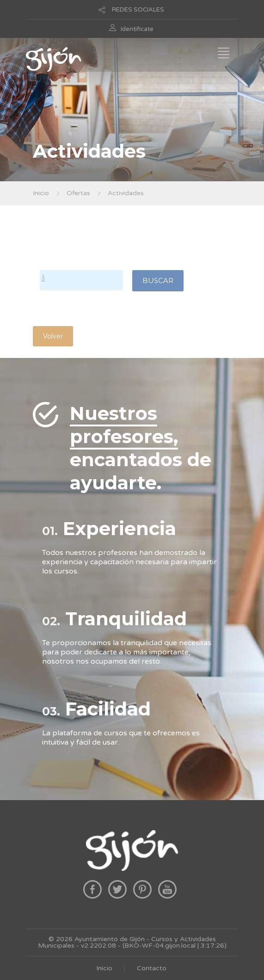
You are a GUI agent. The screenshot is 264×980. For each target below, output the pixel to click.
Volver (53, 336)
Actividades (126, 193)
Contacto (152, 968)
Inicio (41, 193)
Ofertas (78, 193)
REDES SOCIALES (138, 10)
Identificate (137, 29)
